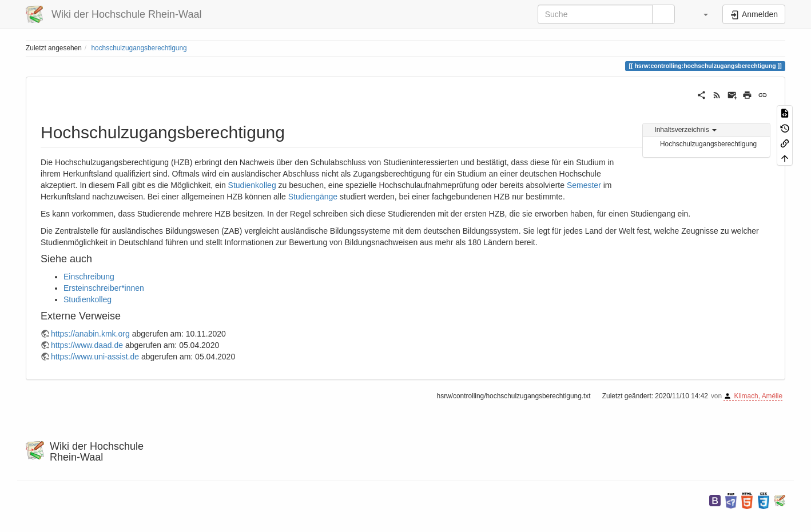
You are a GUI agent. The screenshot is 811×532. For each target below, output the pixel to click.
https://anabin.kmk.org (90, 334)
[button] (700, 14)
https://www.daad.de (87, 345)
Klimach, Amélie (758, 396)
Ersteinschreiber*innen (104, 288)
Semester (584, 185)
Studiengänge (313, 197)
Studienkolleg (252, 185)
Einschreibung (89, 277)
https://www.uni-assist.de (95, 357)
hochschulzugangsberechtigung (139, 48)
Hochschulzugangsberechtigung (708, 144)
